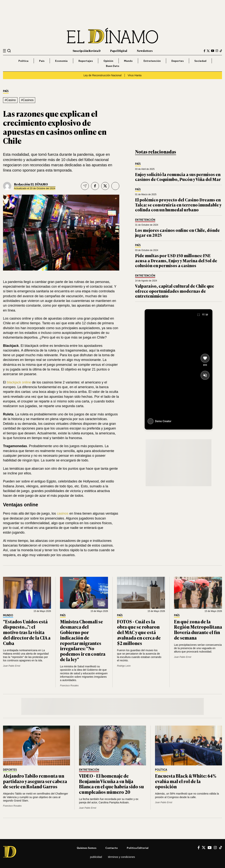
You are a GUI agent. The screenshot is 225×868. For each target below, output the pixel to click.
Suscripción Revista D (87, 51)
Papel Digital (119, 51)
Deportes (177, 61)
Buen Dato (113, 66)
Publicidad (96, 857)
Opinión (108, 61)
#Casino (10, 100)
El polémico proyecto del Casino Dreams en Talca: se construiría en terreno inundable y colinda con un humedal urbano (178, 205)
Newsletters (145, 51)
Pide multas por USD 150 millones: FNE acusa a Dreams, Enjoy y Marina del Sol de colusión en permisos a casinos (176, 260)
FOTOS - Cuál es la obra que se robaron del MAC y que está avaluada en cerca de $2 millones (139, 632)
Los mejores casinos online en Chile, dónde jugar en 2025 (177, 232)
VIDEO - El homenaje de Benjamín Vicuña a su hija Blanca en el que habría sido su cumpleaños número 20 (111, 784)
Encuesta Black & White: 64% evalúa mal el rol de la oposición (186, 781)
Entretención (152, 61)
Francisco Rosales (69, 686)
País (42, 61)
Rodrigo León (124, 666)
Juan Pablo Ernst (12, 666)
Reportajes (86, 61)
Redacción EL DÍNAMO (31, 184)
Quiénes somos (87, 848)
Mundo (128, 61)
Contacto (112, 848)
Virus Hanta (135, 75)
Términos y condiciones (121, 857)
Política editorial (138, 848)
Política (23, 61)
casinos (63, 513)
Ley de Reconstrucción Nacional (103, 75)
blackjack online (19, 382)
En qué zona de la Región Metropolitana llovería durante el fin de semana (198, 629)
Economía (61, 61)
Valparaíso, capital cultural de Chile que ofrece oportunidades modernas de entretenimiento (175, 291)
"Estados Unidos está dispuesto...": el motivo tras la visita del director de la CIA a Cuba (27, 632)
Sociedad (200, 61)
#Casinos (27, 100)
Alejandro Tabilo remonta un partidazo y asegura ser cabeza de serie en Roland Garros (35, 781)
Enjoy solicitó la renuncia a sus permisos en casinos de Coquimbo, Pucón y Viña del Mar (178, 177)
